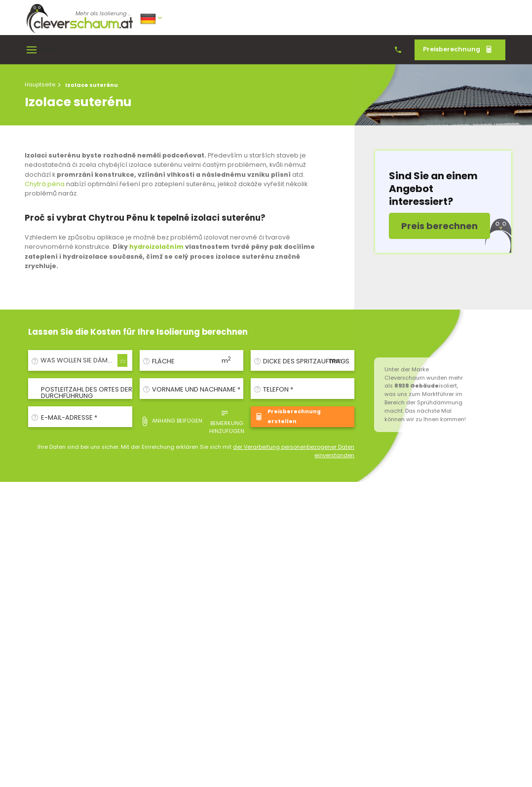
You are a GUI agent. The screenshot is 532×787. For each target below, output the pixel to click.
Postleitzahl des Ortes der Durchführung (87, 393)
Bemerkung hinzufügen (227, 421)
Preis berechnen (439, 226)
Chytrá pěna (45, 184)
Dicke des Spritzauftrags (306, 361)
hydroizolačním (156, 247)
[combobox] (80, 360)
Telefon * (278, 389)
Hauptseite (40, 84)
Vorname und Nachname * (196, 389)
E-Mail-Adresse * (69, 417)
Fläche (163, 361)
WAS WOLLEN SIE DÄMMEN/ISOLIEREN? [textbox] (82, 360)
